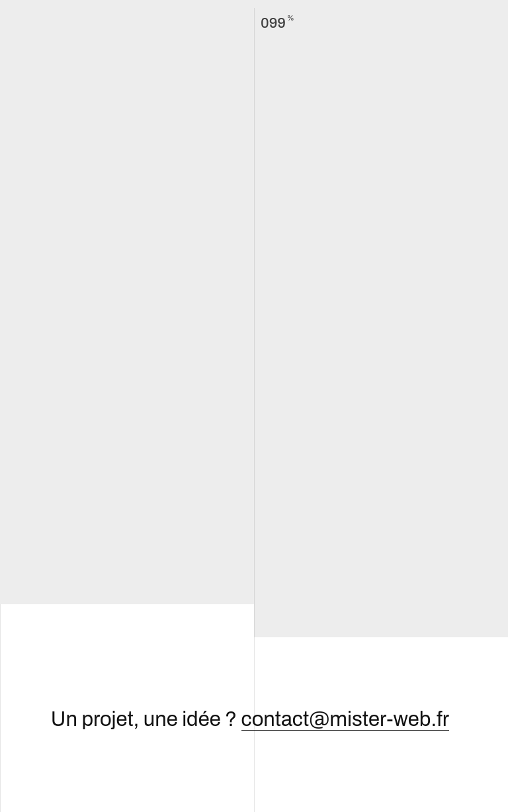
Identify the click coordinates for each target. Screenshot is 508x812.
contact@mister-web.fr (345, 719)
